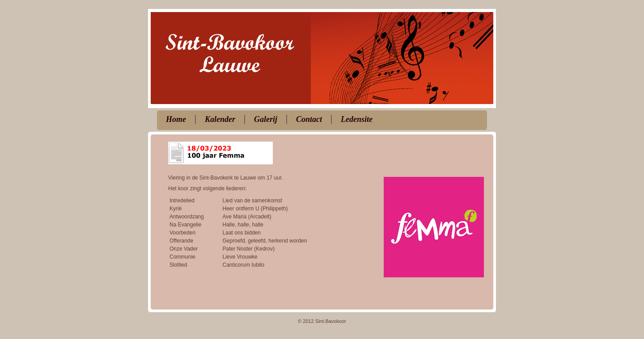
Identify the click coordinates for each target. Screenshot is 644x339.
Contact (309, 119)
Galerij (266, 119)
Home (176, 119)
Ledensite (357, 119)
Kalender (220, 119)
